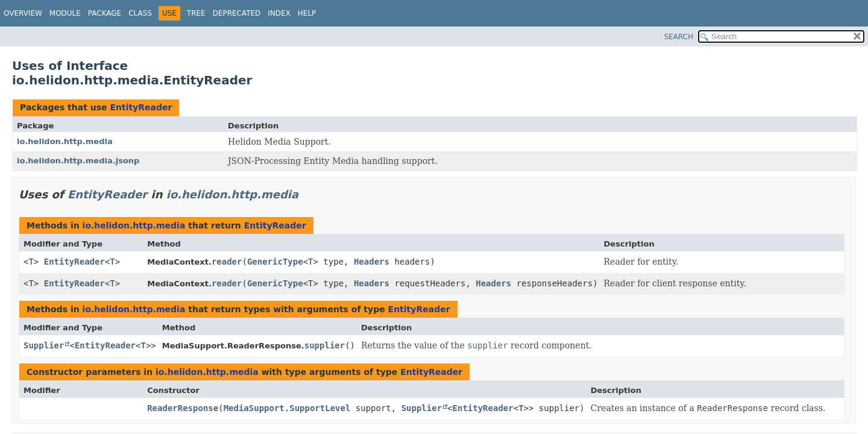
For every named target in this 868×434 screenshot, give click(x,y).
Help (307, 13)
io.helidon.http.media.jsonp (78, 161)
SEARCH (679, 37)
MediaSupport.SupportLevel (287, 408)
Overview (23, 13)
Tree (196, 13)
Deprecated (237, 13)
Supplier (44, 345)
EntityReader (141, 107)
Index (279, 13)
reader (227, 262)
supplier (325, 345)
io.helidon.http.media (65, 141)
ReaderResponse (183, 408)
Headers (372, 262)
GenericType (275, 262)
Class (140, 13)
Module (65, 13)
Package (105, 13)
